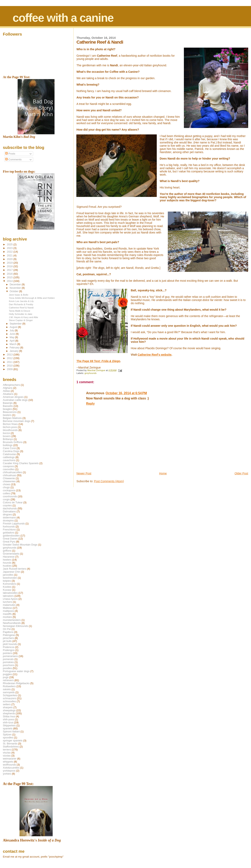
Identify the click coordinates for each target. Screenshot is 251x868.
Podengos (9, 650)
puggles (7, 674)
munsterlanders (12, 620)
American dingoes (13, 397)
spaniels (8, 728)
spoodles (8, 737)
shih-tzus (8, 722)
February (15, 348)
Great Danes (10, 539)
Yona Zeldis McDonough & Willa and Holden (32, 298)
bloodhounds (10, 430)
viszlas (7, 753)
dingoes (7, 514)
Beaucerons (10, 412)
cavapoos (8, 466)
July (12, 331)
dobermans (9, 517)
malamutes (9, 605)
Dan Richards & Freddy (21, 304)
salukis (7, 689)
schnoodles (9, 701)
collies (6, 493)
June (13, 334)
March (13, 344)
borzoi (6, 433)
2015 (10, 277)
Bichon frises (10, 424)
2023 (10, 248)
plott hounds (10, 644)
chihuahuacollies (12, 472)
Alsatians (8, 394)
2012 (10, 358)
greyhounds (90, 373)
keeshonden (10, 578)
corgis (6, 499)
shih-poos (8, 719)
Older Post (241, 473)
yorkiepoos (9, 771)
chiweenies (9, 481)
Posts (10, 154)
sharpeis (8, 707)
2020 (10, 259)
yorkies (7, 774)
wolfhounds (9, 765)
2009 (10, 369)
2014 (10, 281)
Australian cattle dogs (15, 400)
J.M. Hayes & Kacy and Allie (23, 317)
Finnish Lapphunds (14, 524)
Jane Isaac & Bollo (18, 295)
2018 (10, 266)
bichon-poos (10, 427)
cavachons (9, 460)
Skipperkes (9, 725)
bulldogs (8, 445)
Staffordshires (11, 747)
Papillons (8, 632)
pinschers (8, 638)
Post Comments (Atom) (109, 481)
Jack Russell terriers (14, 569)
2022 (10, 252)
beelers (7, 415)
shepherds (9, 713)
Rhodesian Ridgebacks (16, 683)
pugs (6, 677)
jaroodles (8, 575)
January (14, 351)
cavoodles (9, 469)
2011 (10, 362)
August (14, 327)
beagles (7, 409)
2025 (10, 244)
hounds (7, 563)
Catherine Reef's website (155, 355)
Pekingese (9, 635)
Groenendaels (11, 554)
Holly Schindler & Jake (20, 314)
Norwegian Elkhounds (15, 626)
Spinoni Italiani (11, 731)
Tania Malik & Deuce (19, 311)
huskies (7, 566)
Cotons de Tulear (13, 502)
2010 (10, 366)
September (16, 324)
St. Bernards (10, 744)
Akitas (6, 391)
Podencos (9, 647)
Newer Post (84, 473)
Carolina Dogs (11, 451)
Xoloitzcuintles (11, 768)
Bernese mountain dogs (16, 421)
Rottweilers (9, 686)
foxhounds (9, 527)
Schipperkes (10, 695)
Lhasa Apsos (10, 599)
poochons (8, 665)
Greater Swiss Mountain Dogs (20, 545)
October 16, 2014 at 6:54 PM (126, 393)
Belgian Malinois (12, 418)
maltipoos (8, 611)
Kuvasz (7, 590)
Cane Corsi (9, 448)
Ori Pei (7, 629)
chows (7, 484)
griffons (7, 551)
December (16, 285)
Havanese (9, 557)
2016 (10, 274)
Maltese (7, 608)
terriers (7, 750)
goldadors (9, 533)
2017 (10, 270)
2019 (10, 263)
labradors (8, 596)
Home (163, 473)
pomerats (8, 659)
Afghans (8, 388)
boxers (7, 436)
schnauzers (9, 698)
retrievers (8, 680)
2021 (10, 255)
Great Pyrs (9, 542)
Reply (90, 404)
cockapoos (9, 490)
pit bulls (7, 641)
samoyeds (9, 692)
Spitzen (7, 734)
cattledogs (9, 457)
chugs (6, 487)
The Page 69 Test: (98, 361)
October (14, 291)
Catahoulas (9, 454)
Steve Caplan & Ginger (21, 320)
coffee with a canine (63, 18)
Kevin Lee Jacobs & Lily (21, 301)
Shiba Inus (9, 716)
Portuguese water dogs (16, 671)
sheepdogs (9, 710)
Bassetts (8, 406)
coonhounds (10, 496)
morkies (7, 617)
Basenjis (8, 403)
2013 (10, 355)
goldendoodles (11, 536)
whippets (8, 762)
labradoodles (10, 593)
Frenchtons (9, 530)
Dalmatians (9, 511)
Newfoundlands (12, 623)
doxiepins (8, 520)
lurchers (7, 602)
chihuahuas (9, 475)
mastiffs (7, 614)
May (12, 337)
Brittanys (8, 439)
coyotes (7, 505)
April (12, 341)
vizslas (7, 756)
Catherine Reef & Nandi (21, 308)
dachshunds (10, 508)
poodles (7, 668)
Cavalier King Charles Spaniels (21, 463)
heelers (7, 560)
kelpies (7, 581)
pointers (7, 653)
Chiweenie (9, 478)
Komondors (9, 584)
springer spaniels (13, 741)
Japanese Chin (11, 572)
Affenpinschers (11, 385)
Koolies (7, 587)
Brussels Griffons (13, 442)
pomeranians (10, 656)
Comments (13, 159)
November (16, 288)
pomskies (8, 662)
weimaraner (10, 759)
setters (7, 704)
